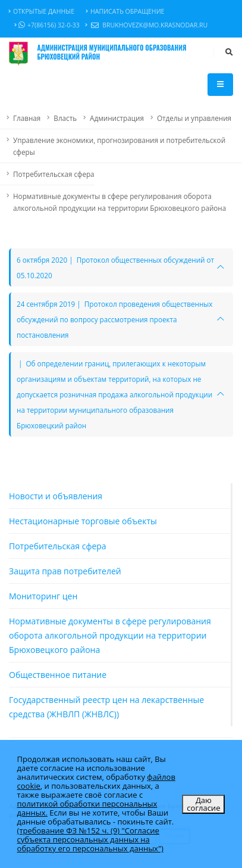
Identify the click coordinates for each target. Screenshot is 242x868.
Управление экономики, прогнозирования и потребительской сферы (119, 146)
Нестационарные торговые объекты (83, 521)
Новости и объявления (56, 496)
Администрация (117, 118)
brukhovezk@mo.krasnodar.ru (146, 25)
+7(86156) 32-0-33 (47, 25)
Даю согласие (203, 804)
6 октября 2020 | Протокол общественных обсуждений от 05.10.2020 (115, 267)
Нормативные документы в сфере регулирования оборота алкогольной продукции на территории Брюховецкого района (120, 202)
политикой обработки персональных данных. (87, 808)
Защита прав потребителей (65, 571)
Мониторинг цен (43, 596)
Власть (65, 118)
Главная (27, 118)
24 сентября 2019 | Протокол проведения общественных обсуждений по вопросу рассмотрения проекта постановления (114, 319)
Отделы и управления (194, 118)
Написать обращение (125, 11)
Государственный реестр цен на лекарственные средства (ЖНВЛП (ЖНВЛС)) (106, 707)
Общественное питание (58, 675)
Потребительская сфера (54, 174)
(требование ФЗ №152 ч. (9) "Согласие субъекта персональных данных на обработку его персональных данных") (90, 839)
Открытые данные (42, 11)
